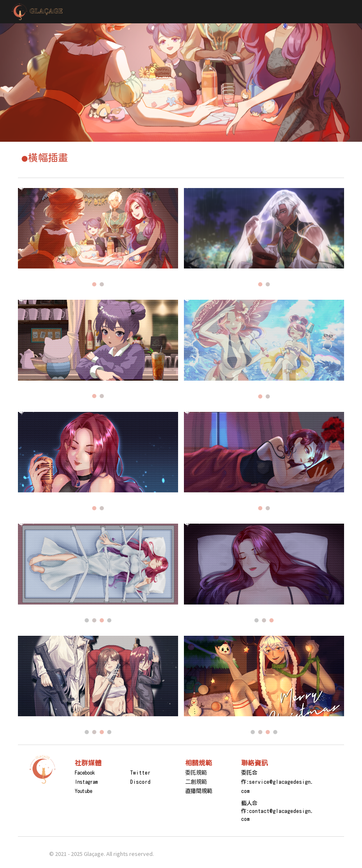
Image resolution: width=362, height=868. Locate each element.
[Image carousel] (98, 237)
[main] (181, 158)
